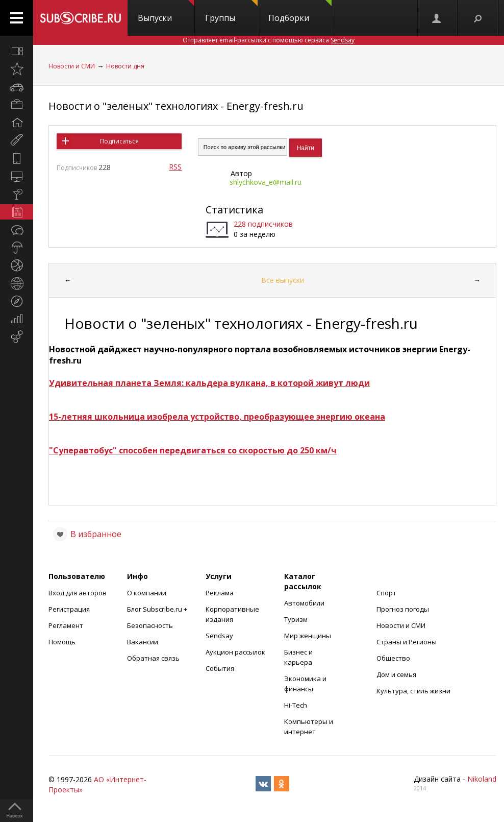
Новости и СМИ (72, 66)
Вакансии (143, 642)
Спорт (386, 593)
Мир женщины (308, 636)
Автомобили (304, 603)
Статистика (234, 210)
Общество (393, 658)
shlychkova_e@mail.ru (266, 182)
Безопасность (150, 625)
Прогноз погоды (403, 609)
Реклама (220, 593)
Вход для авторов (78, 593)
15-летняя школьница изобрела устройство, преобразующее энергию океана (217, 417)
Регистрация (69, 609)
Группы (231, 12)
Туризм (296, 619)
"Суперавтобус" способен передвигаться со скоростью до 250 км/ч (193, 450)
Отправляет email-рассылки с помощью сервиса (269, 40)
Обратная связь (153, 658)
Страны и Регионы (407, 642)
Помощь (62, 642)
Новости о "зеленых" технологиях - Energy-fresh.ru (176, 106)
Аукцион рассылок (235, 652)
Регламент (66, 625)
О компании (147, 593)
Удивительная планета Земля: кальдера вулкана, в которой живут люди (209, 383)
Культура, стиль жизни (413, 691)
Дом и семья (396, 674)
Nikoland (482, 779)
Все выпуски (283, 280)
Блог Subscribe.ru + (158, 609)
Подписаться (119, 141)
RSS (175, 167)
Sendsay (219, 636)
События (220, 668)
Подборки (300, 12)
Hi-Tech (296, 705)
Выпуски (166, 12)
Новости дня (125, 66)
